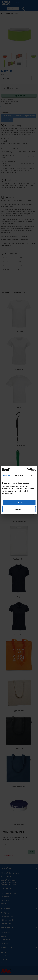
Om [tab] (31, 476)
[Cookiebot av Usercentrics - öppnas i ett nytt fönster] (27, 470)
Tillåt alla (19, 502)
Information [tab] (19, 476)
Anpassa (19, 509)
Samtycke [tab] (7, 476)
